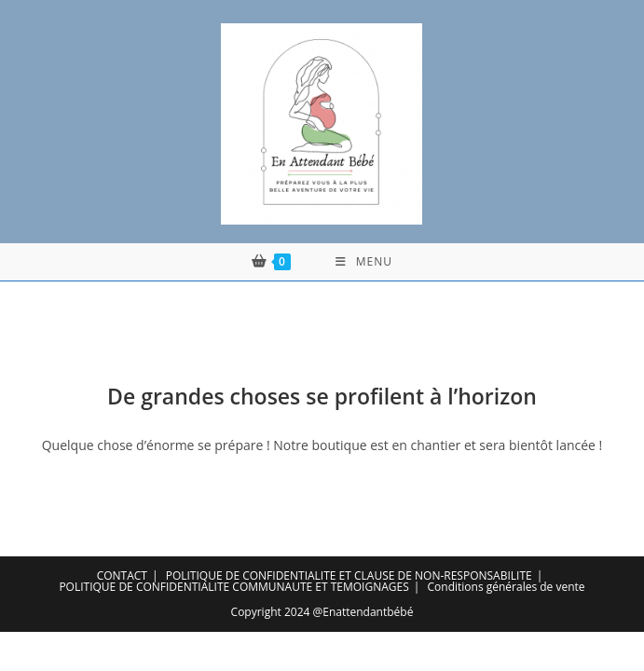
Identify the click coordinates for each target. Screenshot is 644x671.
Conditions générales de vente (507, 587)
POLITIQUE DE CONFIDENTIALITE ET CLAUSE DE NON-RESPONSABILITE (349, 575)
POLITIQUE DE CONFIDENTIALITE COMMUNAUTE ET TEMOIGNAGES (233, 587)
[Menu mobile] (364, 262)
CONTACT (122, 575)
